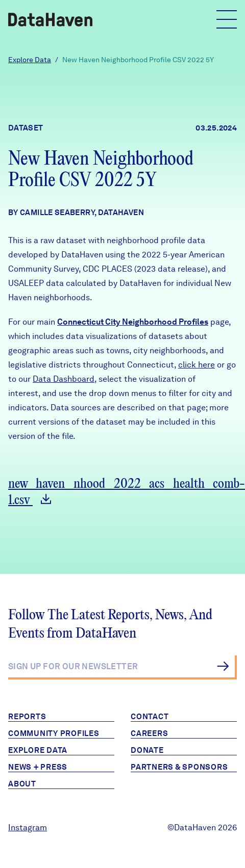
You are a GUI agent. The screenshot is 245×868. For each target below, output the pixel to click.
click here (197, 365)
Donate (147, 750)
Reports (27, 717)
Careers (149, 733)
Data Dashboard (64, 379)
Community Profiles (54, 733)
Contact (150, 717)
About (22, 784)
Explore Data (30, 60)
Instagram (28, 827)
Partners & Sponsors (179, 767)
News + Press (38, 767)
